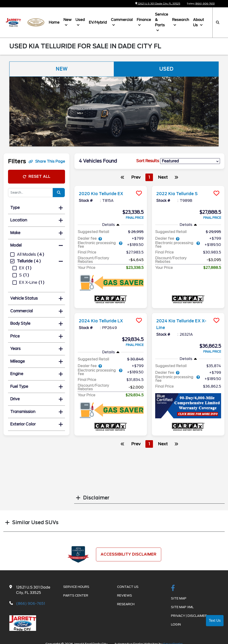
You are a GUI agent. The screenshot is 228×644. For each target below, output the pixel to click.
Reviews (125, 595)
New (67, 20)
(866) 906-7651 (205, 4)
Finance (144, 20)
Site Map (179, 598)
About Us (198, 22)
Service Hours (76, 587)
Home (54, 22)
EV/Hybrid (98, 22)
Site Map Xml (182, 607)
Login (176, 624)
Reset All (37, 177)
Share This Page (47, 161)
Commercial (122, 20)
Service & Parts (162, 20)
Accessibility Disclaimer (129, 554)
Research (181, 20)
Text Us (215, 620)
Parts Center (76, 595)
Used (80, 20)
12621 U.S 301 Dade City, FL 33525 (158, 4)
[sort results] (190, 161)
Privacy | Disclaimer (189, 616)
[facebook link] (173, 588)
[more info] (111, 186)
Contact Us (128, 587)
